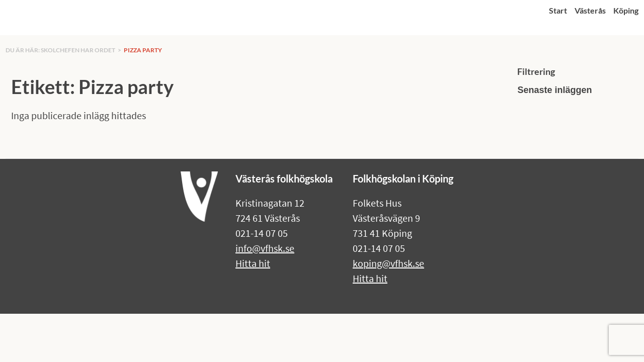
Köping (626, 10)
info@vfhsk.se (265, 248)
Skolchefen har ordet (78, 50)
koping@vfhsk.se (388, 263)
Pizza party (143, 50)
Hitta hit (253, 263)
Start (558, 10)
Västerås (590, 10)
